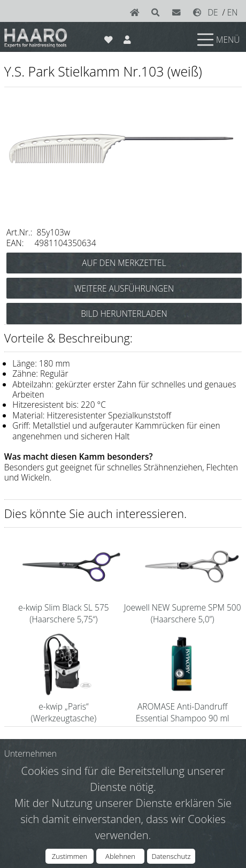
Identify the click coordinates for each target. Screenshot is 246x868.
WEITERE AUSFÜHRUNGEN (124, 288)
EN (233, 12)
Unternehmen (30, 753)
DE (213, 12)
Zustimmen (70, 856)
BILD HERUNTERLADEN (124, 314)
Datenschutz (171, 856)
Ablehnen (120, 856)
